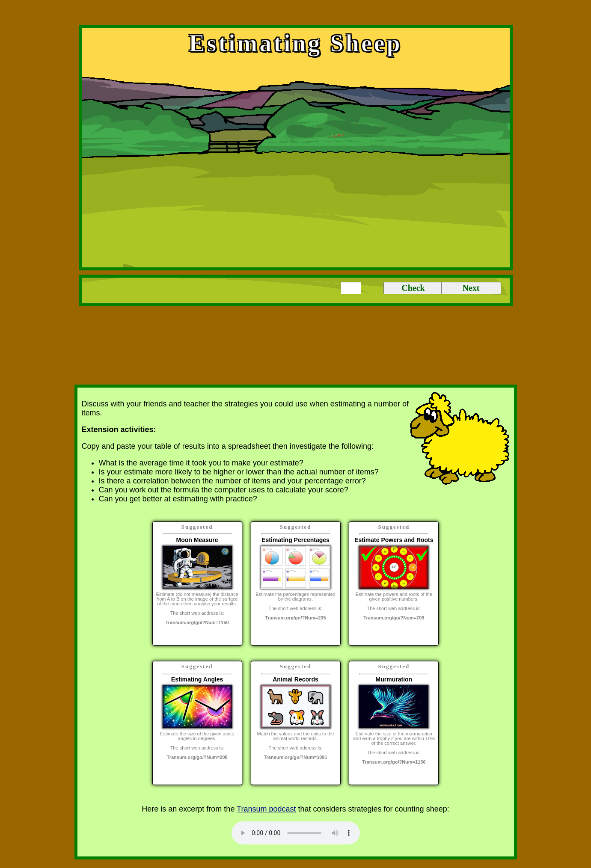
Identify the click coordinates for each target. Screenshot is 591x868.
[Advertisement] (296, 14)
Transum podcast (266, 809)
